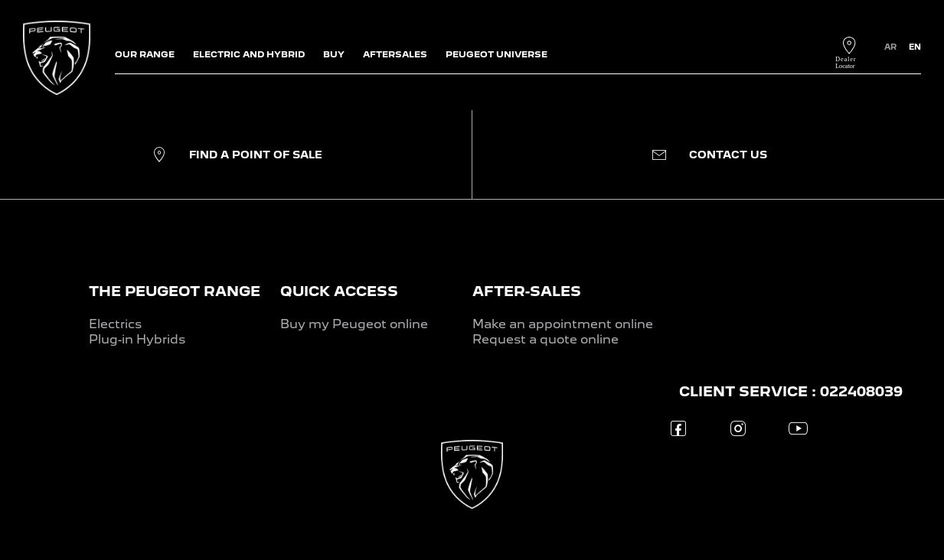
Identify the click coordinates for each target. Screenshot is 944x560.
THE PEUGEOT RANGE (175, 291)
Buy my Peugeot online (354, 324)
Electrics (115, 324)
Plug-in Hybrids (137, 339)
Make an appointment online (563, 324)
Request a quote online (545, 339)
